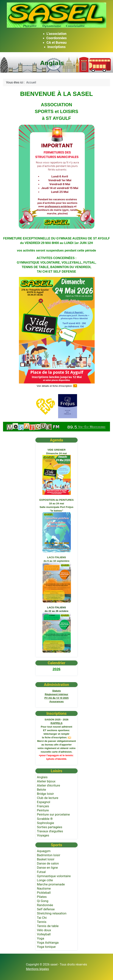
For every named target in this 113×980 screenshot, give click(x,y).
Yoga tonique (46, 947)
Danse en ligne (47, 868)
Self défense (46, 909)
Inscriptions (57, 47)
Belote (41, 790)
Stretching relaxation (52, 913)
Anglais (42, 777)
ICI (70, 737)
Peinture (43, 810)
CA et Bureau (56, 42)
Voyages (43, 835)
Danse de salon (48, 863)
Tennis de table (48, 926)
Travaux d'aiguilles (50, 831)
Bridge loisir (45, 794)
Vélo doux (44, 930)
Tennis (42, 922)
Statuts (56, 691)
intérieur (57, 694)
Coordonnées (57, 38)
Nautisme (44, 888)
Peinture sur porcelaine (53, 814)
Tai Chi (42, 918)
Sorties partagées (50, 827)
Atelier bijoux (46, 781)
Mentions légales (37, 969)
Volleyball (44, 934)
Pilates (42, 897)
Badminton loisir (49, 855)
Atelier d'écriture (48, 785)
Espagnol (44, 802)
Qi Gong (43, 901)
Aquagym (44, 851)
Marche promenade (51, 884)
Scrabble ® (45, 819)
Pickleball (44, 893)
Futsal (41, 872)
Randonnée (45, 905)
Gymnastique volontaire (54, 876)
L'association (56, 34)
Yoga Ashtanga (48, 943)
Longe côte (45, 880)
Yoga (41, 938)
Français (43, 806)
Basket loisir (46, 859)
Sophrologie (46, 823)
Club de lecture (48, 798)
